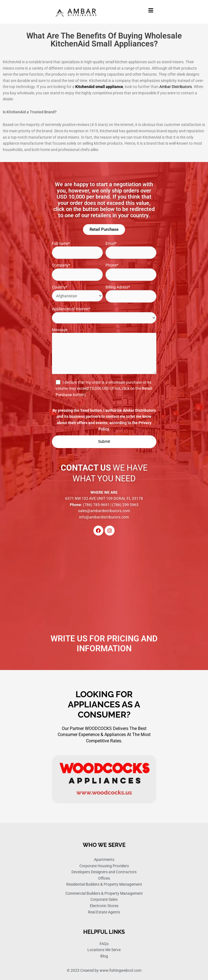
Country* (77, 293)
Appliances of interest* (104, 315)
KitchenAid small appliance (99, 87)
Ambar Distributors (176, 87)
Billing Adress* (131, 294)
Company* (77, 272)
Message (104, 352)
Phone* (131, 272)
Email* (131, 250)
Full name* (77, 250)
